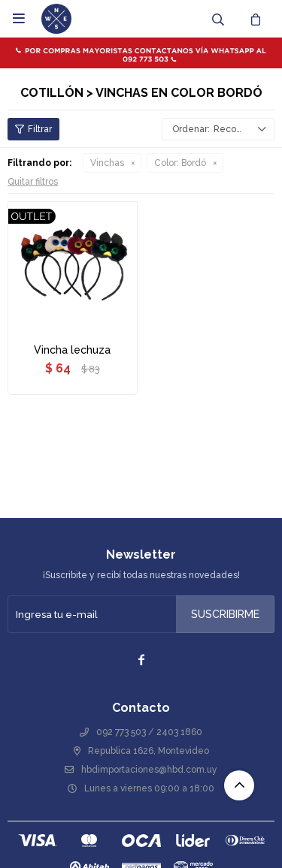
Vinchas (107, 163)
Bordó (180, 163)
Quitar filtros (33, 182)
